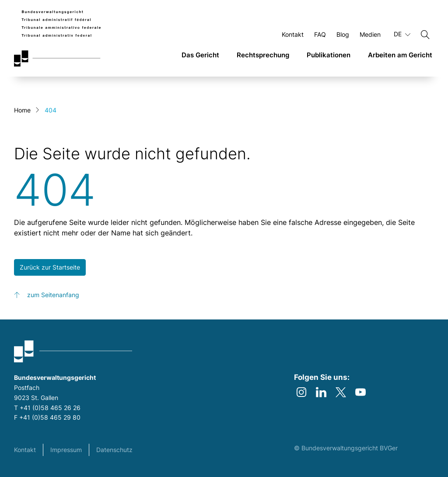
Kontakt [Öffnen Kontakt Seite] (293, 34)
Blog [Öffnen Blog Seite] (343, 34)
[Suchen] (425, 35)
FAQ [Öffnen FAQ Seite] (320, 34)
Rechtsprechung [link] (263, 55)
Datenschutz (114, 450)
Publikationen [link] (329, 55)
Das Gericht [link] (200, 55)
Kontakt (25, 450)
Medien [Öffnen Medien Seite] (370, 34)
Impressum (66, 450)
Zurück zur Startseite (50, 267)
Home (22, 110)
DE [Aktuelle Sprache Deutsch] (402, 34)
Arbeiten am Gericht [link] (400, 55)
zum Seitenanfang (53, 295)
